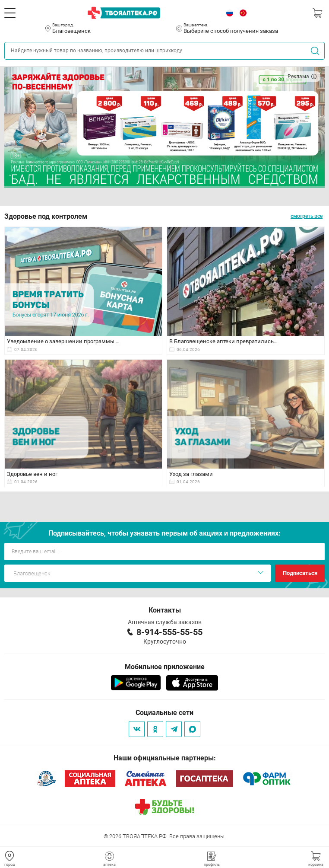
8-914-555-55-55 (169, 632)
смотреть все (307, 216)
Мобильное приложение (165, 667)
